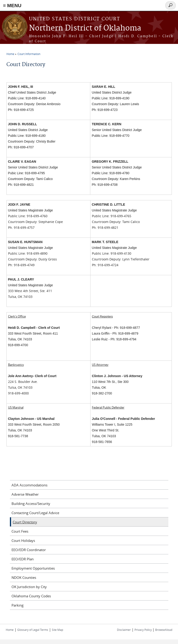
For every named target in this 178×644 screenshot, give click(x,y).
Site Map (57, 630)
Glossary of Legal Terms (33, 630)
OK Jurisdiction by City (29, 587)
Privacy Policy (143, 630)
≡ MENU (12, 5)
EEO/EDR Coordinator (29, 550)
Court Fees (20, 531)
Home (10, 54)
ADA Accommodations (29, 485)
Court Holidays (23, 540)
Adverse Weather (25, 494)
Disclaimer (124, 630)
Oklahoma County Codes (31, 596)
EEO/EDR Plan (23, 559)
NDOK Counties (24, 577)
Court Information (29, 54)
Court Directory (25, 522)
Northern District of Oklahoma (85, 28)
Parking (18, 605)
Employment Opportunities (33, 568)
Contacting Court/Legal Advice (35, 513)
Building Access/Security (31, 504)
